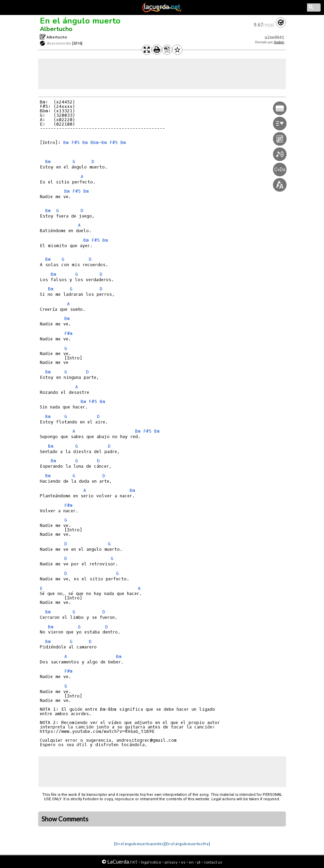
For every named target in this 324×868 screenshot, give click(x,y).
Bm (66, 142)
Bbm (95, 142)
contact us (213, 862)
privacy (171, 862)
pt (199, 862)
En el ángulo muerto (80, 21)
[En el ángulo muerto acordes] (139, 844)
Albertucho (56, 29)
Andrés (279, 42)
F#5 (76, 142)
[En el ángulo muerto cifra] (187, 844)
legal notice (151, 862)
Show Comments (65, 819)
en (191, 862)
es (183, 862)
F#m (68, 333)
